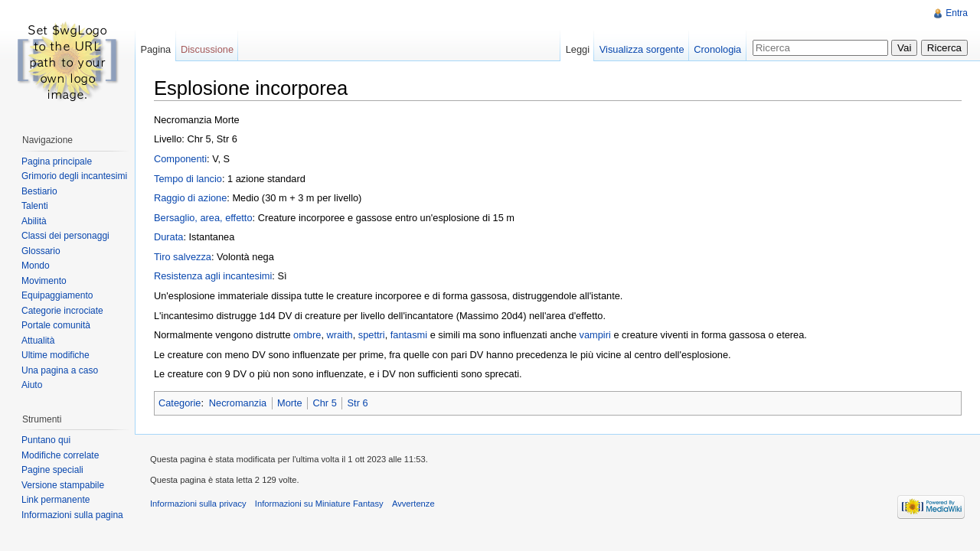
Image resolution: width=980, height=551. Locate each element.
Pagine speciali (52, 470)
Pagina (155, 49)
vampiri (595, 335)
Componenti (180, 159)
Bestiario (39, 191)
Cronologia (717, 49)
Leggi (578, 49)
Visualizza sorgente (642, 49)
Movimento (44, 281)
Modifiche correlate (60, 455)
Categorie (180, 403)
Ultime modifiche (56, 355)
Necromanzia (238, 403)
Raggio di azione (190, 198)
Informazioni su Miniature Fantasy (319, 504)
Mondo (36, 266)
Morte (290, 403)
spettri (372, 335)
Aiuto (32, 385)
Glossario (41, 251)
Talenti (35, 206)
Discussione (207, 49)
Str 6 (358, 403)
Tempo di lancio (188, 179)
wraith (340, 335)
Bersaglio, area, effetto (203, 218)
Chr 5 (324, 403)
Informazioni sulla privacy (198, 504)
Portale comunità (56, 325)
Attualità (38, 341)
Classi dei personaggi (65, 236)
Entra (957, 13)
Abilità (34, 221)
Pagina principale (57, 161)
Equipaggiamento (57, 295)
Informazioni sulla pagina (72, 515)
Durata (168, 237)
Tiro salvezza (183, 257)
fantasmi (409, 335)
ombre (307, 335)
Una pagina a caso (60, 370)
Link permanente (56, 500)
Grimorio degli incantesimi (74, 176)
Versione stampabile (63, 485)
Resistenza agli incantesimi (213, 276)
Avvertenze (413, 504)
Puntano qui (46, 440)
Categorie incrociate (62, 311)
